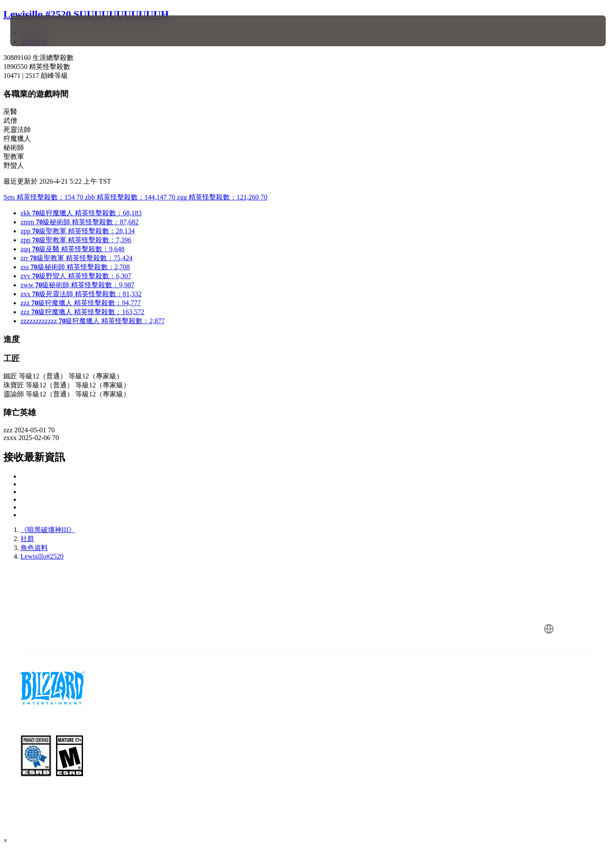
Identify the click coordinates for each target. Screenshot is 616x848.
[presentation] (42, 31)
